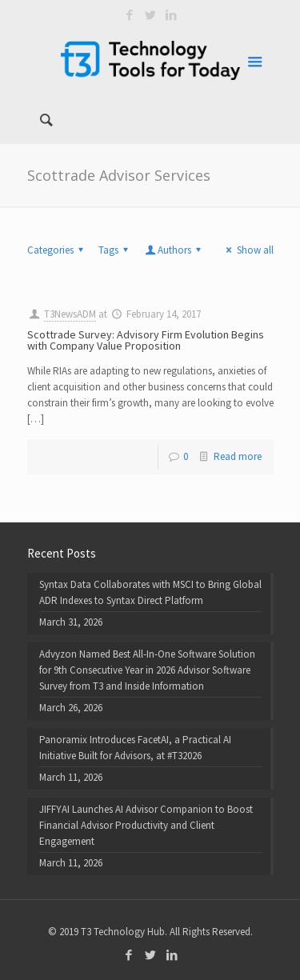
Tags (116, 250)
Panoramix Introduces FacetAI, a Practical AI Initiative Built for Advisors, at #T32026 (135, 748)
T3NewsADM (70, 314)
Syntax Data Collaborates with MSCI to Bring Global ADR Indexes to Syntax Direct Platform (150, 592)
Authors (174, 250)
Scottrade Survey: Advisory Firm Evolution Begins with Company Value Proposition (146, 340)
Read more (238, 456)
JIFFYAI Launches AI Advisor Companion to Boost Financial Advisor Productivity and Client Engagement (146, 825)
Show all (247, 250)
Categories (58, 250)
